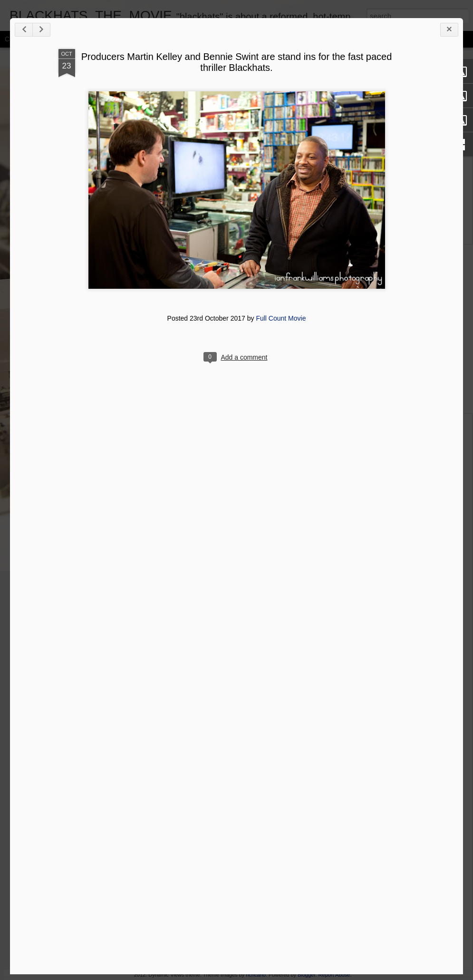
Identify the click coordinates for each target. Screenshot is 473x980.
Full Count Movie (281, 318)
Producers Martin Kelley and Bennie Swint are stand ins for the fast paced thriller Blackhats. (237, 62)
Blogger (306, 975)
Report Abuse (334, 975)
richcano (256, 975)
